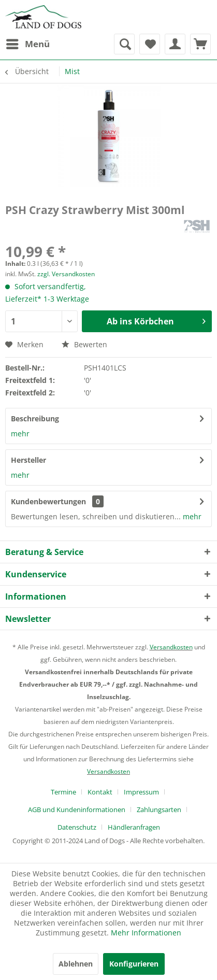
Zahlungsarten (159, 809)
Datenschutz (77, 827)
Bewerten (84, 344)
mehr (20, 434)
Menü (28, 43)
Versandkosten (171, 647)
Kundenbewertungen (48, 501)
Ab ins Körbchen (156, 320)
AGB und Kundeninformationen (77, 809)
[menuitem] (27, 44)
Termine (63, 792)
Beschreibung (35, 418)
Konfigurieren (134, 964)
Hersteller (28, 460)
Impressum (141, 792)
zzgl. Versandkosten (66, 274)
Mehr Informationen (146, 933)
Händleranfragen (134, 827)
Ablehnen (76, 964)
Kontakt (100, 792)
